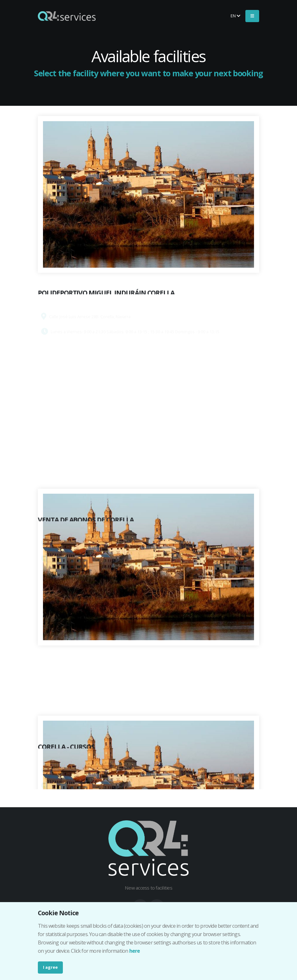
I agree (50, 967)
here (135, 951)
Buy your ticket (201, 16)
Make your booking (144, 16)
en (235, 16)
